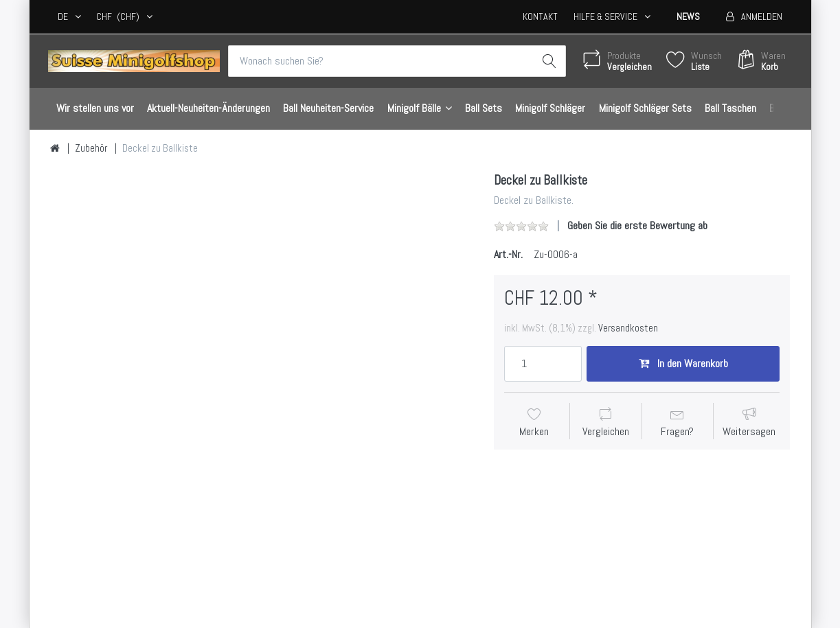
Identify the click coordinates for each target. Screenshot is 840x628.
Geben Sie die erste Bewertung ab (637, 225)
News (688, 16)
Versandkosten (628, 328)
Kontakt (540, 16)
